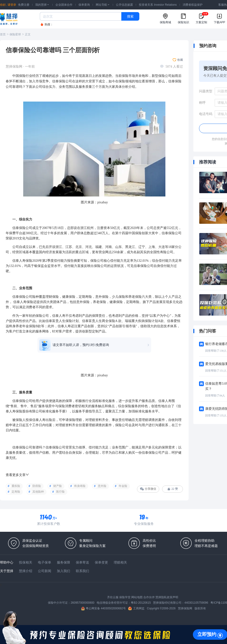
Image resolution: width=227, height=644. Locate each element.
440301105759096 (196, 603)
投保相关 (26, 562)
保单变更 (101, 562)
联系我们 (82, 571)
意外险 (102, 486)
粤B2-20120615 (141, 603)
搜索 (130, 16)
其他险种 (38, 492)
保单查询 (84, 5)
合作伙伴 (149, 597)
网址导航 (103, 5)
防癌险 (37, 486)
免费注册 (24, 5)
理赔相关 (120, 562)
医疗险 (60, 492)
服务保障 (64, 562)
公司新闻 (45, 571)
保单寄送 (82, 562)
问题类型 (206, 91)
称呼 (202, 103)
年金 (26, 326)
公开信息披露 (124, 5)
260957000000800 (82, 603)
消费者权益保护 (193, 5)
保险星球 (15, 34)
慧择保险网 (185, 608)
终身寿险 (80, 486)
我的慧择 (42, 5)
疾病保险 (145, 321)
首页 (3, 34)
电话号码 (206, 114)
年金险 (123, 486)
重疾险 (16, 486)
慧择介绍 (26, 571)
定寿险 (16, 492)
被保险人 (19, 420)
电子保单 (45, 562)
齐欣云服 (113, 597)
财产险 (58, 486)
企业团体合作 (64, 5)
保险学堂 (125, 597)
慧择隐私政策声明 (167, 597)
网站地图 (137, 597)
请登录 (12, 5)
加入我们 (64, 571)
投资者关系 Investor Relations (158, 5)
